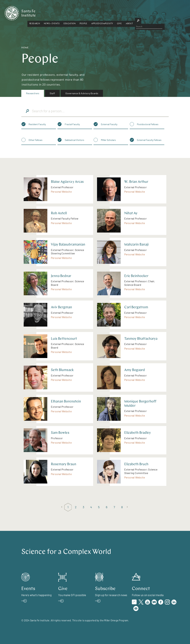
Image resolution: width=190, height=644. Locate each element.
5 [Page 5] (99, 507)
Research (62, 12)
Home (25, 48)
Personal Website (61, 192)
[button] (62, 13)
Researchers (33, 93)
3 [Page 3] (83, 507)
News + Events (79, 12)
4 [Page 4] (91, 507)
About (157, 12)
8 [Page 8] (122, 507)
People (111, 12)
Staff (52, 93)
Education (97, 12)
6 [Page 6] (107, 507)
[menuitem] (33, 93)
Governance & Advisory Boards (82, 93)
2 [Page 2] (76, 507)
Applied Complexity (129, 12)
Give (147, 12)
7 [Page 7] (114, 507)
